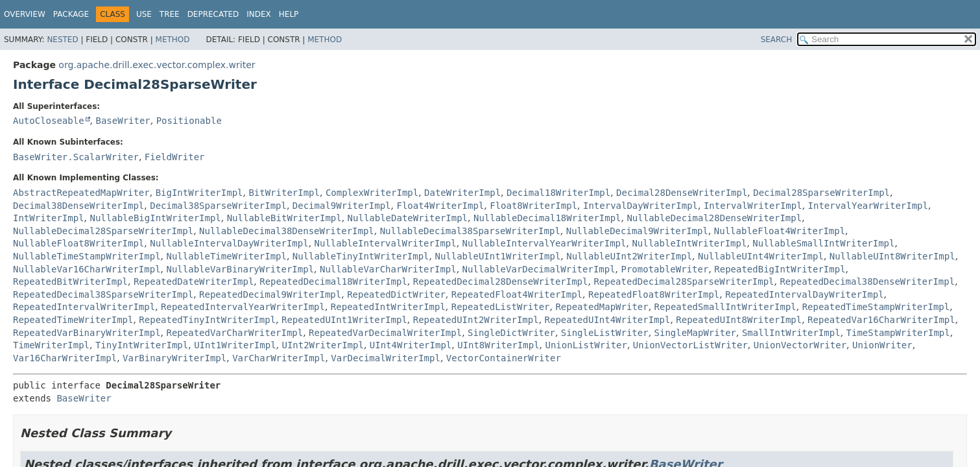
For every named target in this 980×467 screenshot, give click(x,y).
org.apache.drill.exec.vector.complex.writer (157, 65)
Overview (25, 14)
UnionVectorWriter (800, 345)
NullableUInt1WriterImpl (497, 256)
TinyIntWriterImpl (142, 345)
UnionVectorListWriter (690, 345)
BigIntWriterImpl (199, 193)
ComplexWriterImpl (372, 193)
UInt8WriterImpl (498, 345)
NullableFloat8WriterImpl (78, 243)
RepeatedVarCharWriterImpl (234, 333)
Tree (170, 14)
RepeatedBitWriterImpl (70, 281)
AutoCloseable (49, 121)
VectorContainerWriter (504, 358)
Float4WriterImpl (440, 206)
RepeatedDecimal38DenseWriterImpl (867, 281)
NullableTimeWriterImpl (226, 256)
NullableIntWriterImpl (689, 243)
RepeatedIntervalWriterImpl (84, 307)
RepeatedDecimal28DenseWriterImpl (501, 281)
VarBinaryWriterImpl (174, 358)
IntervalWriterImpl (753, 206)
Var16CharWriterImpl (65, 358)
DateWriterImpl (462, 193)
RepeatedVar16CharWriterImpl (881, 320)
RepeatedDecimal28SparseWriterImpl (684, 281)
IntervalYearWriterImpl (868, 206)
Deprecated (213, 14)
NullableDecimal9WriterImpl (637, 231)
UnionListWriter (586, 345)
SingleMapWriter (695, 333)
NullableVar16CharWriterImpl (87, 269)
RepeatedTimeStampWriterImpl (876, 307)
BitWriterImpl (284, 193)
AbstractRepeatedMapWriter (81, 193)
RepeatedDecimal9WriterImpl (270, 294)
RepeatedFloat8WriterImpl (654, 294)
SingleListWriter (605, 333)
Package (71, 14)
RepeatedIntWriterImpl (388, 307)
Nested (62, 40)
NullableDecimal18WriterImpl (547, 218)
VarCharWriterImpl (279, 358)
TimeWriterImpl (51, 345)
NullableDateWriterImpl (408, 218)
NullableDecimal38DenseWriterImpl (287, 231)
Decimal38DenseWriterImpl (78, 206)
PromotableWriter (665, 269)
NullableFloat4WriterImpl (780, 231)
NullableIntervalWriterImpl (386, 243)
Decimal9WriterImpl (342, 206)
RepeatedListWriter (501, 307)
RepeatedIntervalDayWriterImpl (804, 294)
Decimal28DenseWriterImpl (682, 193)
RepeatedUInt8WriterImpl (739, 320)
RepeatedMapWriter (602, 307)
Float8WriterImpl (533, 206)
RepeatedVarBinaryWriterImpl (87, 333)
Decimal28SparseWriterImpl (821, 193)
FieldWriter (175, 157)
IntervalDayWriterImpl (640, 206)
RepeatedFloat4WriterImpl (517, 294)
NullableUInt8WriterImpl (892, 256)
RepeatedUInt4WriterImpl (608, 320)
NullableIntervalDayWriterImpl (229, 243)
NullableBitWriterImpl (284, 218)
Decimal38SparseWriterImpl (218, 206)
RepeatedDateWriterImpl (194, 281)
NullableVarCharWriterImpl (388, 269)
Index (259, 14)
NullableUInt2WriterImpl (629, 256)
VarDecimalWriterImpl (386, 358)
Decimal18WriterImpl (558, 193)
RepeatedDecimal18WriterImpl (333, 281)
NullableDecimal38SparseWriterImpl (470, 231)
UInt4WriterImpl (411, 345)
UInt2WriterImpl (322, 345)
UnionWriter (882, 345)
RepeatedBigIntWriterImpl (780, 269)
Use (144, 14)
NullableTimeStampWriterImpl (87, 256)
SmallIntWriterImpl (791, 333)
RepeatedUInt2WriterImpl (476, 320)
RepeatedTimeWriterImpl (73, 320)
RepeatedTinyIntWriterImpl (207, 320)
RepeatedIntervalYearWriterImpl (243, 307)
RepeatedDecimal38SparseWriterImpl (103, 294)
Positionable (189, 121)
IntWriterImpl (49, 218)
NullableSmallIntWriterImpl (823, 243)
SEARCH (777, 40)
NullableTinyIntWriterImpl (361, 256)
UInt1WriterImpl (235, 345)
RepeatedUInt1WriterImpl (344, 320)
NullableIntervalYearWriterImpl (544, 243)
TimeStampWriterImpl (898, 333)
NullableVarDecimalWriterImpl (539, 269)
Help (289, 14)
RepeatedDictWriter (396, 294)
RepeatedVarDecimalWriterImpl (385, 333)
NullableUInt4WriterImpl (761, 256)
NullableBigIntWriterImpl (155, 218)
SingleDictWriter (511, 333)
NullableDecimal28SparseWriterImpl (103, 231)
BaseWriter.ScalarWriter (76, 157)
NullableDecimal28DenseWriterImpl (714, 218)
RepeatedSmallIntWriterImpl (725, 307)
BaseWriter (123, 121)
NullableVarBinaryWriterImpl (240, 269)
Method (173, 40)
